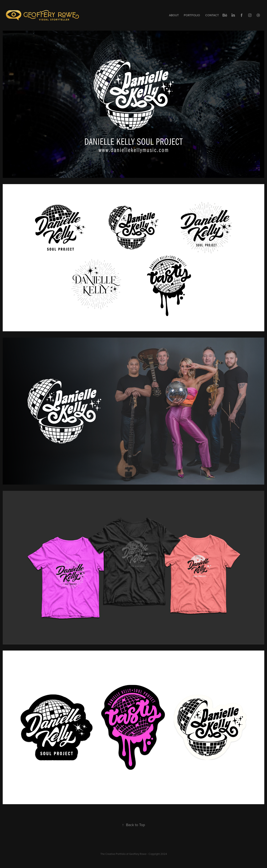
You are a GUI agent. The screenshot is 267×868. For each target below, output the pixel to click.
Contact (212, 15)
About (174, 15)
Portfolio (192, 15)
